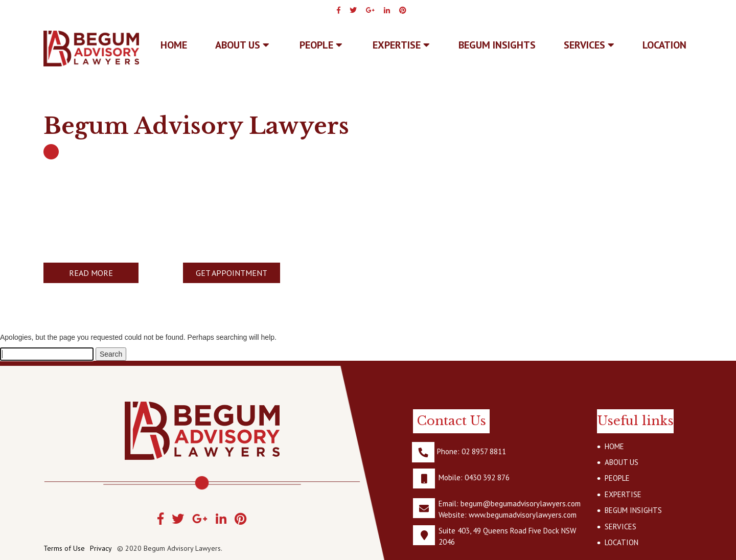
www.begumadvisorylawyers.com (523, 515)
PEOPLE (321, 45)
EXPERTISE (401, 45)
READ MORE (91, 273)
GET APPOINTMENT (232, 273)
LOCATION (664, 45)
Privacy (101, 548)
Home (174, 45)
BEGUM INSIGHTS (497, 45)
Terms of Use (64, 548)
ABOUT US (242, 45)
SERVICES (589, 45)
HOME (614, 446)
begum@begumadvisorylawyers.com (521, 504)
